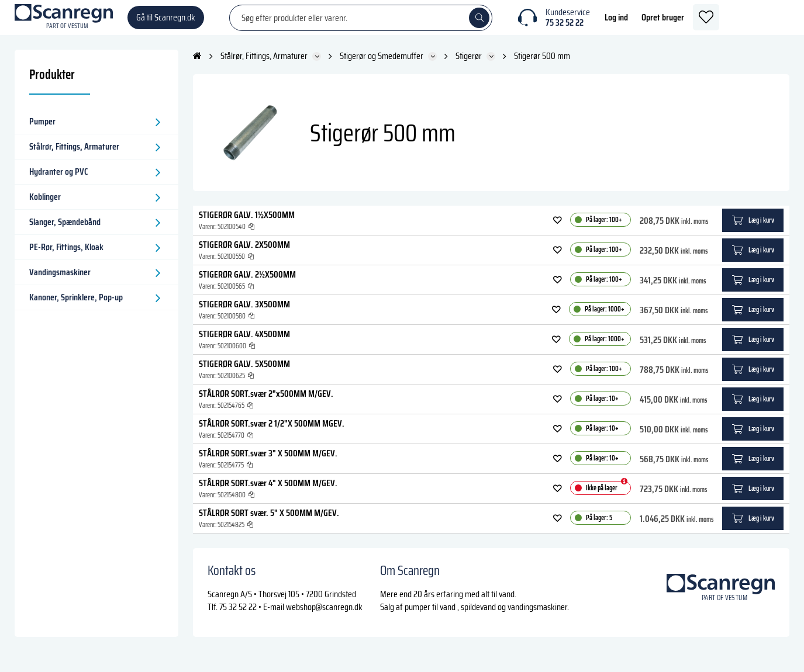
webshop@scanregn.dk (324, 619)
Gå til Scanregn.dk (166, 23)
